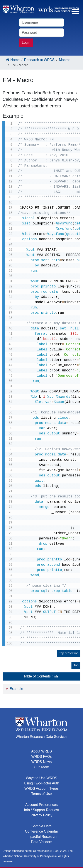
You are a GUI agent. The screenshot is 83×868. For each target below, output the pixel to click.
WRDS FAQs (41, 757)
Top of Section (69, 653)
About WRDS (41, 751)
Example (16, 689)
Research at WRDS (39, 60)
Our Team (42, 767)
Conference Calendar (41, 831)
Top (76, 665)
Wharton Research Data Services (41, 737)
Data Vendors (41, 842)
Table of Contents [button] (41, 676)
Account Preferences (41, 805)
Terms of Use (41, 794)
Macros (65, 60)
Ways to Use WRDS (41, 778)
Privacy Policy (42, 815)
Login (26, 43)
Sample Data (41, 826)
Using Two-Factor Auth (42, 783)
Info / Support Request (41, 810)
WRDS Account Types (41, 788)
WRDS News (41, 762)
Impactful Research (42, 837)
